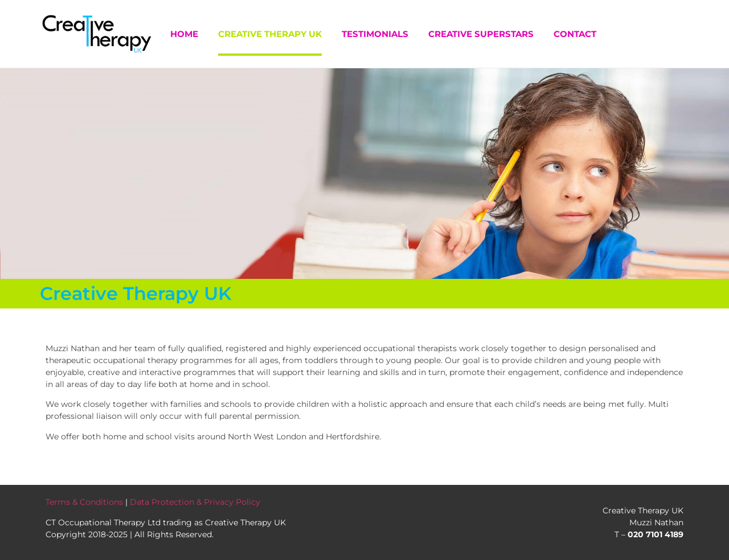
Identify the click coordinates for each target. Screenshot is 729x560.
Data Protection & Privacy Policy (195, 502)
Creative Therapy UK (270, 34)
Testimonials (375, 34)
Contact (575, 34)
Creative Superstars (481, 34)
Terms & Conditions (84, 502)
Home (184, 34)
